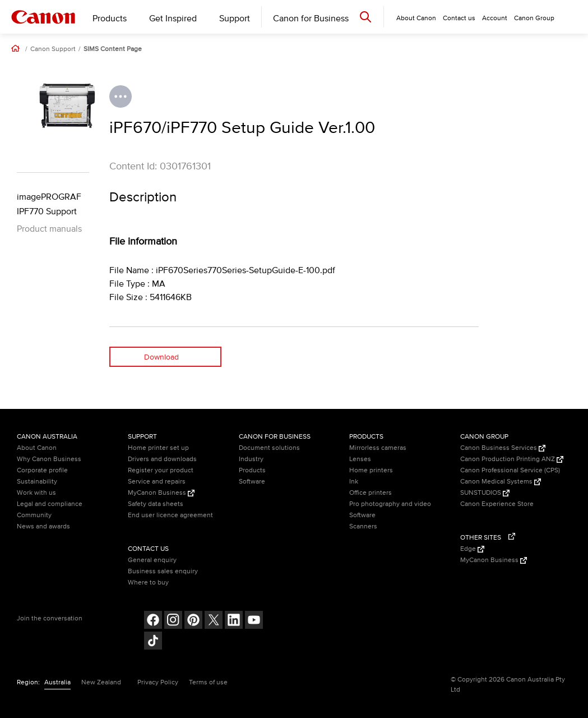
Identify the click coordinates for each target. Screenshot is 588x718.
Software (252, 482)
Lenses (360, 459)
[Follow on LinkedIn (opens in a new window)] (234, 621)
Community (34, 515)
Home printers (371, 470)
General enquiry (152, 560)
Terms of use (208, 682)
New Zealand (101, 682)
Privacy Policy (158, 682)
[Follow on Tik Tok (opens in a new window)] (153, 642)
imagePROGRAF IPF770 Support (49, 204)
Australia (57, 682)
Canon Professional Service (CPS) (510, 470)
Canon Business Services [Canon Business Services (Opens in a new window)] (503, 448)
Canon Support (53, 49)
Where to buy (148, 583)
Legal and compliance (50, 504)
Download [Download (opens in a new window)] (161, 357)
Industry (251, 459)
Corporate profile (42, 470)
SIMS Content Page (113, 49)
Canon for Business (311, 19)
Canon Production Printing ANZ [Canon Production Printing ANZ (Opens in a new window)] (512, 459)
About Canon (37, 448)
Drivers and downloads (162, 459)
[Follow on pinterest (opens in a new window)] (193, 621)
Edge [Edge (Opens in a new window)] (472, 549)
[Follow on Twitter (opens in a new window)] (214, 621)
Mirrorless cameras (378, 448)
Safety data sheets (156, 504)
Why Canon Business (49, 459)
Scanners (363, 526)
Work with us (36, 493)
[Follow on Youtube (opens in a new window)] (254, 621)
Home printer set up (158, 448)
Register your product (161, 470)
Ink (354, 482)
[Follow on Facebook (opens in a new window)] (153, 621)
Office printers (371, 493)
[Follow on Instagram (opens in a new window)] (173, 621)
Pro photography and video (390, 504)
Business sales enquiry (163, 571)
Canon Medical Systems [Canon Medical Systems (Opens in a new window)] (501, 482)
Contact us (459, 18)
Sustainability (37, 482)
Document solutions (269, 448)
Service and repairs (157, 482)
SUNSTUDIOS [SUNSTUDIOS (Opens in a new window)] (485, 493)
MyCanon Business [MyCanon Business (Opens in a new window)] (161, 493)
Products (110, 19)
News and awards (43, 526)
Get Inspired (173, 19)
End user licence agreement (170, 515)
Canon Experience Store (497, 504)
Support (235, 19)
